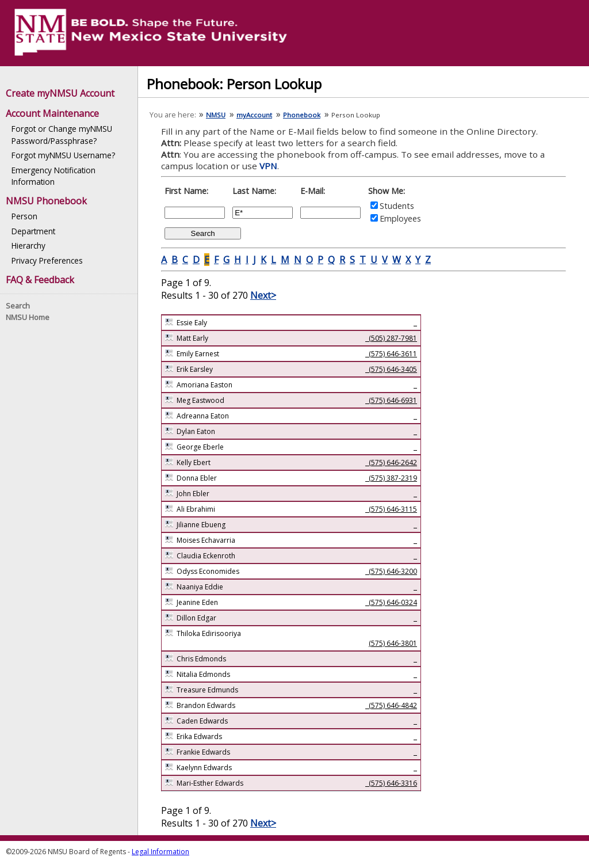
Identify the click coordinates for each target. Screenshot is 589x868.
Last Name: (254, 191)
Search (18, 306)
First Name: (186, 191)
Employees (400, 218)
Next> (263, 295)
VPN (268, 166)
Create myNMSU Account (60, 93)
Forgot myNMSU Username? (63, 155)
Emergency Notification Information (53, 176)
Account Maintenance (52, 113)
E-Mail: (313, 191)
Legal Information (160, 852)
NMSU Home (28, 317)
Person (24, 216)
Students (397, 206)
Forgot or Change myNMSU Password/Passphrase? (62, 134)
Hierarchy (28, 245)
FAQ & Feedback (40, 280)
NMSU (216, 115)
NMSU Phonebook (46, 201)
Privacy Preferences (47, 260)
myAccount (254, 115)
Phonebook (302, 115)
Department (33, 231)
